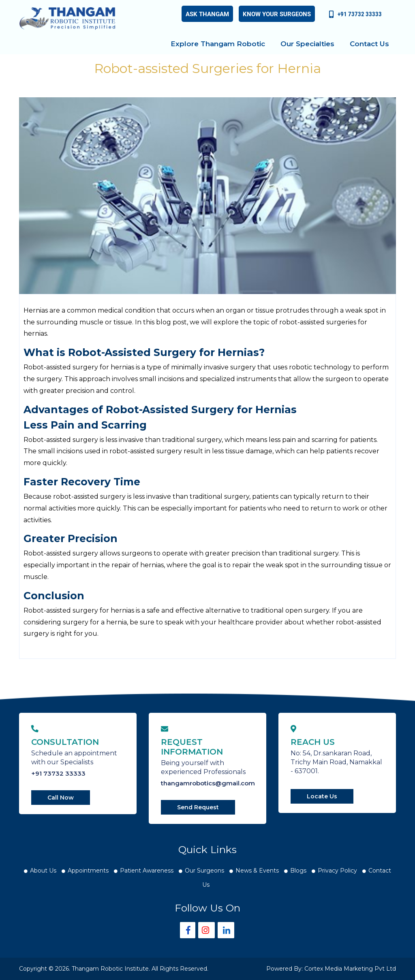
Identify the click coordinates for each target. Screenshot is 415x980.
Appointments (88, 871)
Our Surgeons (204, 871)
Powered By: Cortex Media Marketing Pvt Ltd (331, 969)
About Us (43, 871)
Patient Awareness (147, 871)
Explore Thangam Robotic (218, 44)
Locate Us (322, 796)
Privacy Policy (337, 871)
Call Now (61, 798)
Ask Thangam (207, 14)
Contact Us (369, 44)
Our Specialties (307, 44)
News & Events (257, 871)
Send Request (198, 807)
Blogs (298, 871)
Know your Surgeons (277, 14)
